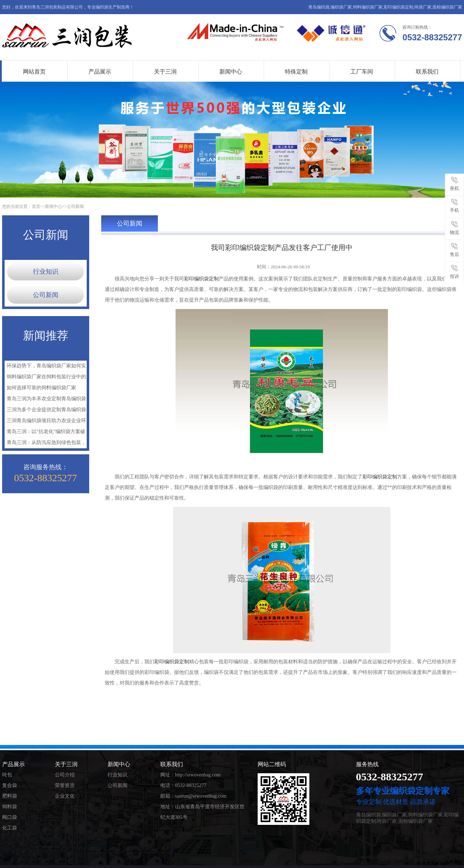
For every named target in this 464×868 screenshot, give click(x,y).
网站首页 (34, 72)
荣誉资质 (65, 785)
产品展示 (100, 72)
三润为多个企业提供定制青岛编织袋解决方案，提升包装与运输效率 (45, 411)
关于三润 (165, 72)
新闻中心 (231, 72)
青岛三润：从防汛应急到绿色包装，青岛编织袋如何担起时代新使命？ (45, 444)
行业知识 (46, 272)
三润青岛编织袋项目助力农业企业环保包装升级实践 (45, 422)
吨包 (7, 775)
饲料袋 (10, 807)
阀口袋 (10, 817)
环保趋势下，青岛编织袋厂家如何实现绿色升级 (45, 367)
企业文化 (65, 796)
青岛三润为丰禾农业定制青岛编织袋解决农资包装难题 (45, 400)
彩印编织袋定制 (201, 279)
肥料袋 (10, 796)
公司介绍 (65, 775)
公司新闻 (75, 206)
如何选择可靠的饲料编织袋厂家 (41, 388)
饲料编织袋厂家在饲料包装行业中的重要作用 (45, 378)
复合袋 (10, 785)
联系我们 (427, 72)
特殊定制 (296, 72)
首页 (36, 206)
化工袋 (10, 828)
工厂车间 (362, 72)
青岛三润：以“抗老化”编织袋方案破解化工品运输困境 (45, 433)
